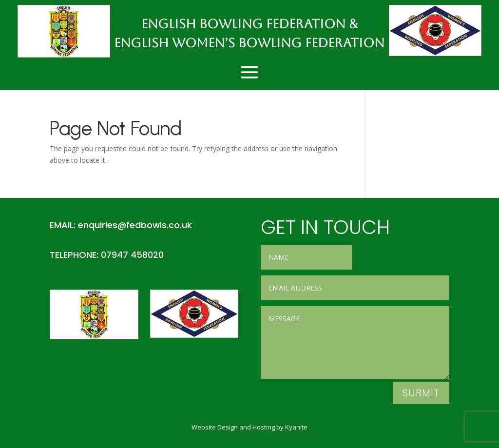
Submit (421, 393)
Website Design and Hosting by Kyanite (249, 427)
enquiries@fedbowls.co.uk (135, 225)
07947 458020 (132, 255)
